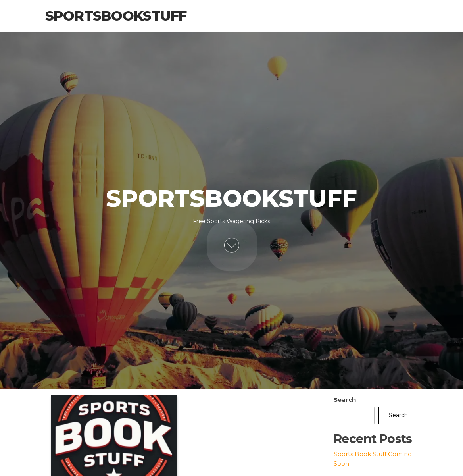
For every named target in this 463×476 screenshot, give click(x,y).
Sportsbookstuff (116, 16)
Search (345, 400)
